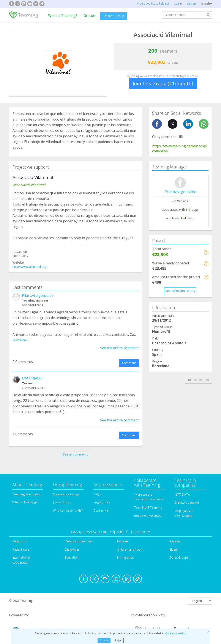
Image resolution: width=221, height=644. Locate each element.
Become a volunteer (148, 511)
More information (175, 633)
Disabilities (72, 544)
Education (72, 553)
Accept (104, 640)
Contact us (101, 505)
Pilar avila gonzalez (38, 295)
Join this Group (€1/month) (163, 83)
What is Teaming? (63, 16)
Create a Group (113, 16)
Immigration (125, 553)
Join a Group (62, 497)
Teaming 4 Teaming (148, 502)
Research (176, 536)
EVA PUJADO (32, 373)
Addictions (20, 536)
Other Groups (179, 553)
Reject (119, 640)
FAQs (97, 489)
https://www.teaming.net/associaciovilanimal (180, 148)
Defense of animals (78, 536)
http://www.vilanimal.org (29, 267)
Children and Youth (130, 544)
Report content (199, 380)
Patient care (21, 544)
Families (123, 536)
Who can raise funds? (68, 505)
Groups (90, 16)
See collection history (180, 291)
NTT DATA (182, 489)
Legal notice (102, 497)
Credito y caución (187, 498)
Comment (129, 358)
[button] (206, 252)
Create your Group (66, 489)
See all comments (76, 449)
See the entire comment (119, 343)
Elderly (174, 544)
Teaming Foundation (27, 489)
